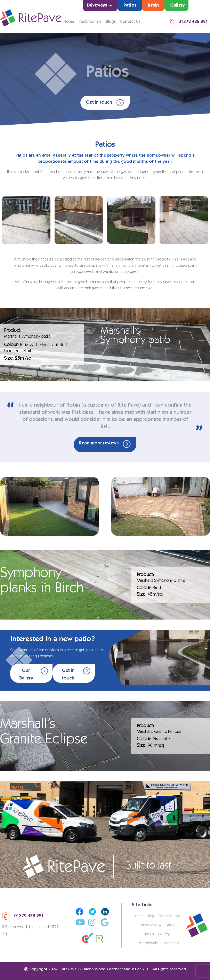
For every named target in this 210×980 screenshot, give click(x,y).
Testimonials (90, 22)
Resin (153, 6)
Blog (150, 916)
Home (69, 22)
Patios (130, 6)
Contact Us (130, 22)
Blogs (111, 22)
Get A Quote (169, 916)
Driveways (99, 6)
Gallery (177, 6)
